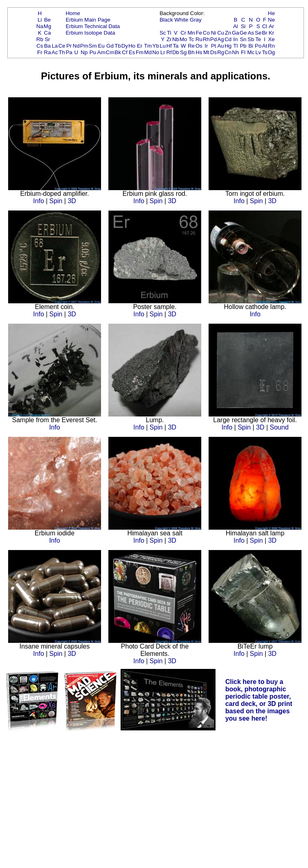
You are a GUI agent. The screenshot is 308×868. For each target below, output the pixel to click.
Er (140, 46)
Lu (163, 46)
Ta (176, 46)
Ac (55, 52)
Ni (214, 33)
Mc (251, 52)
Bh (191, 52)
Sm (93, 46)
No (156, 52)
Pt (214, 46)
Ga (235, 33)
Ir (206, 46)
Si (243, 26)
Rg (221, 52)
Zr (169, 39)
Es (132, 52)
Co (206, 33)
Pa (69, 52)
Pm (84, 46)
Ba (47, 46)
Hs (199, 52)
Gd (110, 46)
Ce (62, 46)
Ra (47, 52)
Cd (228, 39)
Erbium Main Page (88, 20)
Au (220, 46)
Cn (228, 52)
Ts (265, 52)
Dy (125, 46)
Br (265, 33)
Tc (191, 39)
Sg (183, 52)
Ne (272, 20)
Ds (213, 52)
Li (40, 20)
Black (166, 20)
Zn (228, 33)
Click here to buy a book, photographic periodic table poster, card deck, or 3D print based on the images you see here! (259, 700)
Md (148, 52)
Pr (69, 46)
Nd (76, 46)
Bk (118, 52)
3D (72, 201)
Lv (258, 52)
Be (47, 20)
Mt (206, 52)
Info (38, 201)
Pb (243, 46)
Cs (40, 46)
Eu (101, 46)
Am (101, 52)
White (181, 20)
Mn (191, 33)
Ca (47, 33)
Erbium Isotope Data (90, 33)
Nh (236, 52)
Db (176, 52)
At (265, 46)
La (55, 46)
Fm (140, 52)
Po (258, 46)
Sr (47, 39)
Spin (56, 201)
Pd (213, 39)
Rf (169, 52)
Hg (228, 46)
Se (258, 33)
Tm (148, 46)
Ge (243, 33)
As (251, 33)
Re (191, 46)
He (272, 13)
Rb (40, 39)
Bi (251, 46)
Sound (279, 427)
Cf (124, 52)
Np (84, 52)
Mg (47, 26)
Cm (110, 52)
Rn (272, 46)
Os (199, 46)
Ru (199, 39)
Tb (118, 46)
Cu (221, 33)
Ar (271, 26)
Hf (169, 46)
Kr (271, 33)
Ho (132, 46)
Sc (163, 33)
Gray (196, 20)
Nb (176, 39)
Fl (243, 52)
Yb (156, 46)
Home (73, 13)
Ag (220, 39)
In (236, 39)
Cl (265, 26)
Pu (92, 52)
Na (40, 26)
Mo (184, 39)
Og (271, 52)
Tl (236, 46)
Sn (243, 39)
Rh (206, 39)
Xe (271, 39)
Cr (183, 33)
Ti (169, 33)
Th (62, 52)
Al (235, 26)
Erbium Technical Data (93, 26)
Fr (40, 52)
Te (258, 39)
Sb (251, 39)
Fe (199, 33)
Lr (163, 52)
